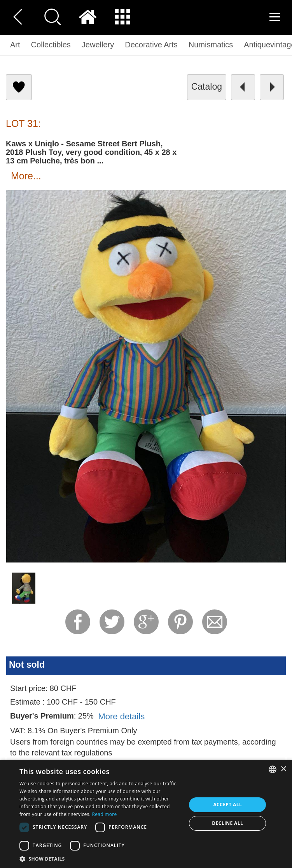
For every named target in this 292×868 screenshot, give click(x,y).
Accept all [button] (227, 805)
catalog (207, 87)
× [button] (283, 769)
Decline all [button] (227, 823)
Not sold (27, 665)
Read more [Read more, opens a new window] (105, 814)
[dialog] (146, 814)
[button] (101, 858)
